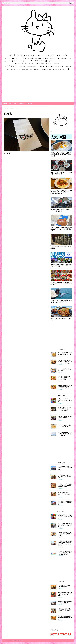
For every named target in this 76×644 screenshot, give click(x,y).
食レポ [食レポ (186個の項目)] (66, 69)
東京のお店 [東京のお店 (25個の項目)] (37, 70)
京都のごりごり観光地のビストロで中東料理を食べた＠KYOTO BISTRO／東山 (65, 386)
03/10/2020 (61, 356)
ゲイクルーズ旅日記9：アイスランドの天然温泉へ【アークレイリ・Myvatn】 (65, 434)
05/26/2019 (61, 437)
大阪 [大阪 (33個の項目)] (62, 66)
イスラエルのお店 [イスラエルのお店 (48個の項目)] (11, 58)
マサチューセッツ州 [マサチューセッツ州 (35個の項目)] (53, 63)
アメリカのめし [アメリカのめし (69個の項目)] (49, 55)
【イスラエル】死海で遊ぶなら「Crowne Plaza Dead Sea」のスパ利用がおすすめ (65, 553)
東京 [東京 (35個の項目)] (31, 69)
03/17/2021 (61, 365)
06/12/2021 (61, 403)
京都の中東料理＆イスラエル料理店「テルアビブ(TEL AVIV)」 (65, 594)
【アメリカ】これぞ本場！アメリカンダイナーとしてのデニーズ (65, 503)
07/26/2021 (61, 471)
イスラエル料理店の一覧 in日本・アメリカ (64, 370)
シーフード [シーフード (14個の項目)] (21, 61)
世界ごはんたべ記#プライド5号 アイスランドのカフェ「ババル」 (64, 418)
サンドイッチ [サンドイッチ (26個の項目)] (13, 61)
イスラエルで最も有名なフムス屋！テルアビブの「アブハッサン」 (65, 525)
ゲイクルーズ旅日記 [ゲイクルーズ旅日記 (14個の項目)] (66, 59)
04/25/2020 (61, 428)
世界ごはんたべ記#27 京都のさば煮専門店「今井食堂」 (64, 610)
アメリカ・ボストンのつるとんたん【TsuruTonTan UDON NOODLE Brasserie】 (65, 485)
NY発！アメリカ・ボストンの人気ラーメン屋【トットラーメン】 (65, 494)
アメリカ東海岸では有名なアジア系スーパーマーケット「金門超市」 (65, 468)
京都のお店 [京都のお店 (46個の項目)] (55, 66)
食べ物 (4, 103)
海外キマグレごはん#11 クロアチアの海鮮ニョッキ (64, 426)
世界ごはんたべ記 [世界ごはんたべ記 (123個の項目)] (13, 66)
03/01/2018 (61, 556)
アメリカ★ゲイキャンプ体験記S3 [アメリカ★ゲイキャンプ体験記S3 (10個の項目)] (34, 56)
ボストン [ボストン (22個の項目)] (42, 63)
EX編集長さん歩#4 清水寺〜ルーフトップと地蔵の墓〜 (65, 602)
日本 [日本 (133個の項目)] (19, 69)
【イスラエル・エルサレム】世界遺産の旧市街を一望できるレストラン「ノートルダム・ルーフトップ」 (65, 543)
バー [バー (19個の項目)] (22, 63)
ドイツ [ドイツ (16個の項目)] (51, 61)
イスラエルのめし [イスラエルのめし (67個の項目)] (26, 58)
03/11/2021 (61, 621)
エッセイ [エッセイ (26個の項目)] (46, 58)
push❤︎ (72, 3)
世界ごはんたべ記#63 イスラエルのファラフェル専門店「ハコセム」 (65, 534)
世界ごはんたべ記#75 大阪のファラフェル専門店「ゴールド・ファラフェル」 (64, 378)
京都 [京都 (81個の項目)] (48, 66)
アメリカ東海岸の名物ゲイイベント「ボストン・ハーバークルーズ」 (65, 477)
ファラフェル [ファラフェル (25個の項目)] (29, 63)
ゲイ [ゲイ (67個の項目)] (58, 58)
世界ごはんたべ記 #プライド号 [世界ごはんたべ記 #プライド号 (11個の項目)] (30, 66)
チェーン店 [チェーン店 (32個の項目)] (35, 61)
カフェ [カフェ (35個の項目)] (52, 58)
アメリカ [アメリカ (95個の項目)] (21, 55)
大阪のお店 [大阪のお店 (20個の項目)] (68, 66)
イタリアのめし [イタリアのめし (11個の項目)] (39, 59)
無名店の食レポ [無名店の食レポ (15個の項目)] (57, 70)
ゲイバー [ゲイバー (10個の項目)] (6, 61)
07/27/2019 (61, 412)
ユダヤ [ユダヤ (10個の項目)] (62, 64)
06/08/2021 (61, 421)
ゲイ (15, 103)
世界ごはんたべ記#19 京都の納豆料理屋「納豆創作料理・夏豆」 (65, 618)
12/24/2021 (61, 497)
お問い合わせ (21, 103)
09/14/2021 (61, 480)
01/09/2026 (61, 547)
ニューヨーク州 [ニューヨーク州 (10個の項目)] (68, 61)
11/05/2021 (61, 588)
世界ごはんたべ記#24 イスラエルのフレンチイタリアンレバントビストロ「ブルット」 (65, 362)
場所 (10, 103)
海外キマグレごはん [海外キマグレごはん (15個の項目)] (47, 70)
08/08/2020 (61, 528)
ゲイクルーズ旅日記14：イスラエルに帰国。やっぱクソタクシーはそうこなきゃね (65, 409)
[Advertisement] (38, 88)
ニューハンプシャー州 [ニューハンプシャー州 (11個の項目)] (59, 61)
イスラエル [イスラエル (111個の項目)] (62, 55)
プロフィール (29, 103)
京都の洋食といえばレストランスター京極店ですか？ (65, 586)
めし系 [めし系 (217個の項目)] (12, 55)
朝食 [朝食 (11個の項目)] (27, 70)
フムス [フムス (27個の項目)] (36, 63)
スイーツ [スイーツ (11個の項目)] (28, 61)
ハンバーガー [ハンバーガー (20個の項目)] (16, 63)
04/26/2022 (61, 390)
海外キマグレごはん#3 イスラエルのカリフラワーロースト (65, 353)
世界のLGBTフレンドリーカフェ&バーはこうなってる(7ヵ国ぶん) (65, 400)
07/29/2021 (61, 381)
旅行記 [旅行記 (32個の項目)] (13, 70)
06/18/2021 (61, 537)
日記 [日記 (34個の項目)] (23, 69)
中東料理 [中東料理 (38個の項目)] (41, 66)
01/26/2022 (61, 488)
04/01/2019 (61, 506)
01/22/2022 (61, 372)
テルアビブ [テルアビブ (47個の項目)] (44, 61)
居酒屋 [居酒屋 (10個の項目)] (8, 70)
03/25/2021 (61, 612)
